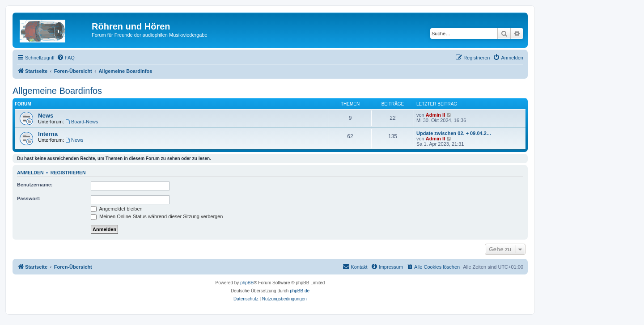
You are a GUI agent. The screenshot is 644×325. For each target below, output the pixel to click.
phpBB (247, 283)
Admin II (435, 115)
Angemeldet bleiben (117, 209)
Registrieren (68, 173)
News (46, 116)
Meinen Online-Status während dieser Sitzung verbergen (157, 216)
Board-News (82, 122)
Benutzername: (35, 185)
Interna (48, 134)
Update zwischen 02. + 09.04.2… (454, 133)
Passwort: (29, 198)
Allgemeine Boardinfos (57, 91)
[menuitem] (66, 58)
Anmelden (30, 173)
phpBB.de (300, 291)
